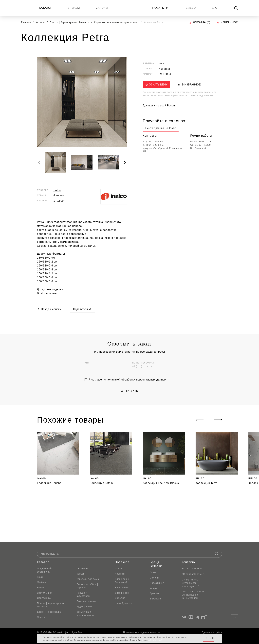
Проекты (160, 8)
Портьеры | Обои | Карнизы (87, 586)
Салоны (102, 8)
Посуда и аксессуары (83, 594)
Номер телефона (143, 368)
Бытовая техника (86, 601)
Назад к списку (49, 309)
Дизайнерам (122, 593)
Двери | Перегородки (49, 612)
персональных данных (151, 385)
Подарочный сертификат (44, 570)
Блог (215, 8)
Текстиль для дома (88, 579)
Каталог (46, 8)
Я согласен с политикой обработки (127, 385)
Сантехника (44, 598)
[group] (161, 129)
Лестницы (82, 568)
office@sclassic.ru (193, 574)
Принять (208, 638)
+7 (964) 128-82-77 (154, 145)
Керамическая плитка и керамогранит (117, 22)
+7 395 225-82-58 (192, 568)
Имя (87, 368)
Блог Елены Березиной (122, 581)
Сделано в (212, 632)
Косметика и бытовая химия (85, 613)
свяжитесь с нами (160, 95)
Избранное (227, 22)
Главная (26, 22)
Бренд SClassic (156, 564)
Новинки (120, 574)
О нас (153, 572)
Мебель (41, 582)
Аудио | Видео (85, 607)
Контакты (189, 562)
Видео (191, 8)
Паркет (41, 617)
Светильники (45, 593)
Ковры (80, 574)
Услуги (154, 588)
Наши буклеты (123, 603)
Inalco (57, 190)
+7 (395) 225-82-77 (154, 142)
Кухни (40, 588)
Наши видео (122, 588)
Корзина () (199, 22)
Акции (118, 568)
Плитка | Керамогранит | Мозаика (70, 22)
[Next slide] (125, 163)
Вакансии (155, 599)
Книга (40, 577)
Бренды (74, 8)
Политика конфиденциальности (142, 632)
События (120, 598)
